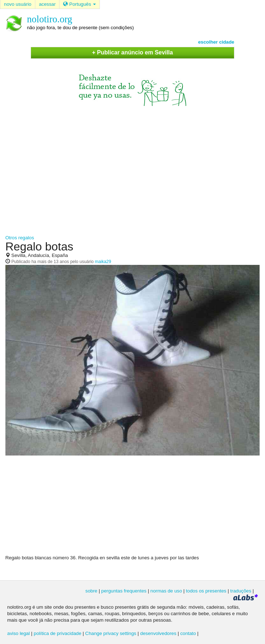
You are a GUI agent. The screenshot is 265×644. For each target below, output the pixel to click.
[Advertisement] (132, 167)
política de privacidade (58, 633)
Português (79, 4)
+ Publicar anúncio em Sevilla (132, 52)
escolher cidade (216, 42)
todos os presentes (206, 591)
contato (188, 633)
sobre (91, 591)
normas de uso (166, 591)
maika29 (103, 262)
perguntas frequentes (124, 591)
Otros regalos (20, 238)
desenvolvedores (158, 633)
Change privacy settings (111, 633)
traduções (241, 591)
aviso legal (19, 633)
